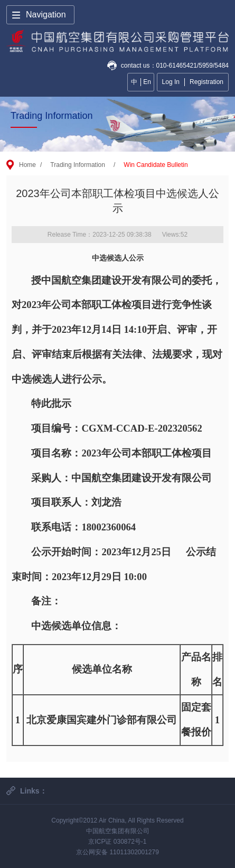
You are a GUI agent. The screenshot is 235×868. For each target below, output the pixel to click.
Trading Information (78, 165)
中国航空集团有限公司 (118, 831)
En (147, 82)
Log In (171, 82)
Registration (206, 82)
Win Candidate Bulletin (156, 165)
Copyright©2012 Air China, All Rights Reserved (117, 820)
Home (27, 165)
